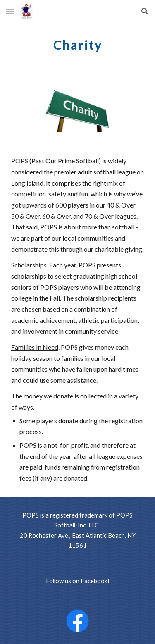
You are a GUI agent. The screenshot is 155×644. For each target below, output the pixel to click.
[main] (78, 43)
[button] (10, 11)
